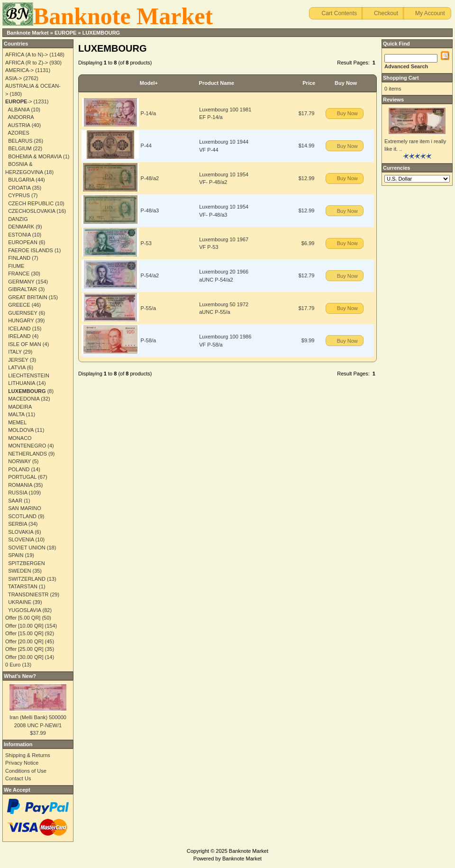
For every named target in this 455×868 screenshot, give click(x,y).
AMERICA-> (19, 70)
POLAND (19, 469)
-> (19, 101)
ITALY (15, 352)
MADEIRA (20, 407)
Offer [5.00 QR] (23, 618)
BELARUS (20, 141)
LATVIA (17, 367)
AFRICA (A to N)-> (27, 55)
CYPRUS (19, 195)
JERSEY (18, 360)
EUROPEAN (23, 242)
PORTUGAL (22, 477)
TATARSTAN (23, 586)
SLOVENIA (21, 539)
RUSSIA (18, 493)
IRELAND (19, 336)
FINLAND (19, 258)
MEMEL (17, 422)
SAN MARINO (25, 508)
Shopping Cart (401, 78)
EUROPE (65, 33)
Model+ (149, 83)
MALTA (16, 414)
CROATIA (19, 188)
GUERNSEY (23, 313)
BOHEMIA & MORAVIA (35, 156)
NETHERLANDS (27, 454)
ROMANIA (20, 485)
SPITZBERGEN (27, 563)
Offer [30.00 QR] (24, 657)
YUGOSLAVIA (25, 610)
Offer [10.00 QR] (24, 626)
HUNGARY (21, 320)
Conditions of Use (26, 771)
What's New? (20, 676)
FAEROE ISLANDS (31, 250)
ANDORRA (21, 117)
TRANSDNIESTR (28, 594)
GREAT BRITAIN (28, 297)
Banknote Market (28, 33)
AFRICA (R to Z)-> (27, 63)
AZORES (19, 133)
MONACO (20, 438)
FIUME (16, 266)
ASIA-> (14, 78)
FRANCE (19, 274)
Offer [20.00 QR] (24, 641)
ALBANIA (19, 110)
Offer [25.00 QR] (24, 649)
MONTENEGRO (27, 446)
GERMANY (21, 282)
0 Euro (13, 665)
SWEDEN (19, 571)
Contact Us (18, 778)
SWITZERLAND (27, 579)
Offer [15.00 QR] (24, 633)
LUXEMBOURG (101, 33)
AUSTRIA (19, 125)
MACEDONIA (24, 399)
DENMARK (21, 227)
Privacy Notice (22, 763)
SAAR (15, 501)
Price (309, 83)
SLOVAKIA (21, 532)
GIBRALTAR (23, 289)
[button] (336, 13)
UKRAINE (20, 602)
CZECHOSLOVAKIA (32, 211)
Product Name (217, 83)
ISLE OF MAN (25, 344)
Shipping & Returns (28, 755)
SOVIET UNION (27, 548)
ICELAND (19, 329)
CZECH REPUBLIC (31, 203)
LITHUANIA (22, 383)
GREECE (19, 305)
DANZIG (18, 219)
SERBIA (18, 524)
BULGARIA (21, 180)
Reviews (393, 100)
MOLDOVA (21, 430)
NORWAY (19, 461)
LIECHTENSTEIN (29, 375)
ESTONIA (19, 235)
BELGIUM (20, 148)
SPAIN (16, 555)
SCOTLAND (22, 516)
